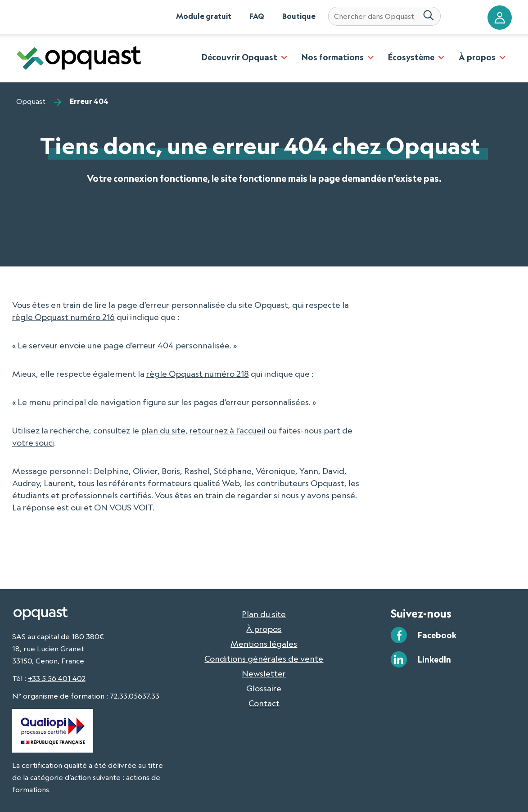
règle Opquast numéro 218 (198, 374)
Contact (264, 703)
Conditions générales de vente (264, 659)
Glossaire (264, 688)
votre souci (33, 442)
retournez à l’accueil (228, 430)
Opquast (31, 101)
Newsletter (264, 673)
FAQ (257, 16)
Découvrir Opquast (239, 57)
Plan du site (264, 614)
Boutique (299, 16)
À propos (477, 57)
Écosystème (411, 57)
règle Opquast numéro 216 (63, 317)
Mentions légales (264, 644)
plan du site (163, 430)
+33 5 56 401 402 (57, 678)
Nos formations (333, 57)
